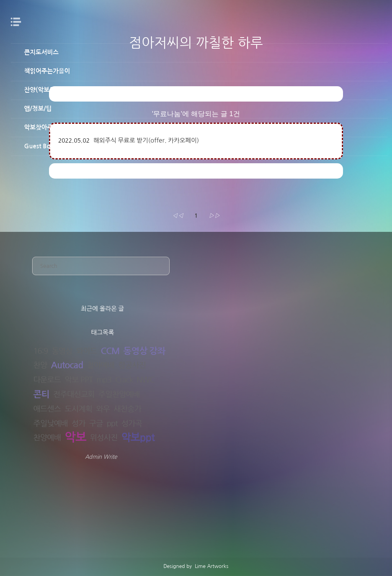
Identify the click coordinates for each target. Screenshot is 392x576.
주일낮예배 (51, 423)
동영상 (62, 351)
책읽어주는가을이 (47, 71)
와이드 (87, 351)
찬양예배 (47, 438)
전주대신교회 (74, 394)
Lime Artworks (211, 566)
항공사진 (132, 365)
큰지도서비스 (41, 52)
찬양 (40, 365)
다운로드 (47, 380)
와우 (103, 409)
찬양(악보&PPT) (45, 90)
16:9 (41, 351)
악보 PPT (79, 380)
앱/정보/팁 (38, 109)
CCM (110, 351)
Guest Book (41, 146)
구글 (96, 423)
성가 (78, 423)
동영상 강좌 (144, 351)
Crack (124, 380)
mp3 (104, 380)
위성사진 (104, 438)
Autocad (67, 365)
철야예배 (101, 365)
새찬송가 (127, 409)
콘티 (41, 394)
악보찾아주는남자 (47, 127)
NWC (145, 380)
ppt (112, 423)
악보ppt (138, 438)
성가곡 (132, 423)
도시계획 (78, 409)
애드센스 (47, 409)
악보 (75, 438)
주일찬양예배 (119, 394)
